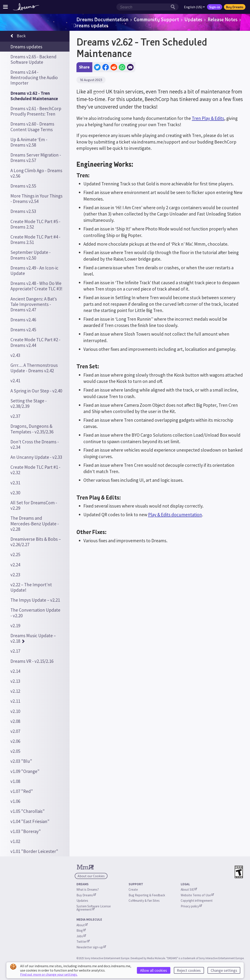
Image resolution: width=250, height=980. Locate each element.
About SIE (189, 889)
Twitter (83, 942)
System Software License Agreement (94, 908)
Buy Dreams (235, 7)
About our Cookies (91, 876)
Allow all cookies (154, 970)
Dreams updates (91, 25)
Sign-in (215, 7)
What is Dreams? (88, 889)
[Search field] (143, 7)
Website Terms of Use (197, 895)
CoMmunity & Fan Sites (144, 901)
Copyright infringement (197, 901)
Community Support (156, 19)
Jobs (81, 936)
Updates (193, 19)
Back (18, 36)
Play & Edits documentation (175, 515)
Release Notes (223, 19)
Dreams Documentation (102, 19)
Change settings (224, 970)
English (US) (194, 7)
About (82, 925)
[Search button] (174, 7)
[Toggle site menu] (5, 7)
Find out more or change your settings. (49, 974)
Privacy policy (191, 906)
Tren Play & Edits (208, 118)
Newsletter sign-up (91, 947)
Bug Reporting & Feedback (147, 895)
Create (133, 889)
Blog (81, 930)
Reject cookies (189, 970)
